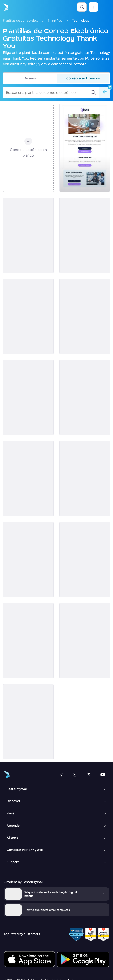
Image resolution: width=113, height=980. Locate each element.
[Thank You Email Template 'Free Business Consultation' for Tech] (85, 235)
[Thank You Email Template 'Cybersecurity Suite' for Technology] (28, 722)
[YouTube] (103, 774)
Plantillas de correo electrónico (20, 21)
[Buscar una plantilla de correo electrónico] (48, 93)
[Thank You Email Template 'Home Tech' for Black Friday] (85, 641)
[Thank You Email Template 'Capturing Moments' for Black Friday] (85, 560)
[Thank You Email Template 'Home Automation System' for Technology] (28, 641)
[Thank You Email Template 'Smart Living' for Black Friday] (28, 479)
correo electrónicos (83, 78)
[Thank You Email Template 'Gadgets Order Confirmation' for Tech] (85, 397)
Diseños (30, 78)
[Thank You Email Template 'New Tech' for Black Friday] (85, 316)
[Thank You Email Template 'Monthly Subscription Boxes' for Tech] (28, 235)
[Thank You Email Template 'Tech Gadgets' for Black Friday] (28, 397)
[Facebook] (61, 774)
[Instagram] (75, 774)
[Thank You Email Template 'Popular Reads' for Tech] (28, 560)
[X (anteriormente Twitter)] (89, 774)
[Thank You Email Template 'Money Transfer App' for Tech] (28, 316)
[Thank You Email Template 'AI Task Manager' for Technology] (85, 148)
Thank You (55, 21)
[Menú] (106, 7)
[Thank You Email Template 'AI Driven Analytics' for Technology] (85, 479)
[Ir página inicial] (5, 7)
